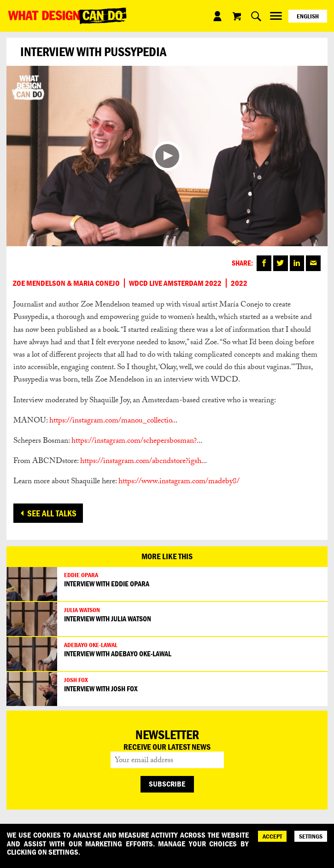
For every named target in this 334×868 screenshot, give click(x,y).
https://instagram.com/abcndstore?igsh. (142, 462)
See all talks (52, 513)
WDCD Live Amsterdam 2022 (175, 283)
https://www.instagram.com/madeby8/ (179, 482)
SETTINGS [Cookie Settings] (311, 836)
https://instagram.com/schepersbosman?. (135, 442)
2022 (239, 283)
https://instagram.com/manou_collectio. (111, 421)
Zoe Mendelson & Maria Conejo (66, 283)
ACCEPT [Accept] (272, 836)
